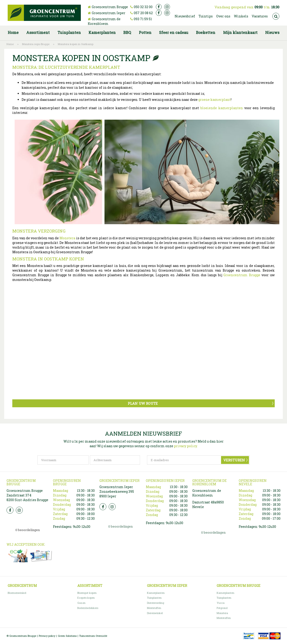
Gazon (81, 603)
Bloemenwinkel (17, 593)
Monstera (67, 238)
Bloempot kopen (87, 593)
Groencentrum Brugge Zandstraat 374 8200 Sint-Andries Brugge (27, 495)
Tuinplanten (154, 598)
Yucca (221, 603)
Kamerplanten (156, 593)
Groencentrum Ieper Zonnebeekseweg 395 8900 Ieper (117, 491)
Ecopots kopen (86, 598)
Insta (19, 510)
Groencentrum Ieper (109, 13)
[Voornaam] (63, 460)
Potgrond (222, 608)
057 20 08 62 (143, 13)
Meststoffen (154, 608)
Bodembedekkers (88, 608)
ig (167, 7)
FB (10, 510)
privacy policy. (186, 446)
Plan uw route (143, 403)
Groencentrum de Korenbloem (104, 21)
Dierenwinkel (155, 613)
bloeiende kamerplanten (222, 108)
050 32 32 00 (143, 7)
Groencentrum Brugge (110, 7)
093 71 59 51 (143, 19)
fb (159, 7)
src (276, 16)
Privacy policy (47, 636)
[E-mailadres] (198, 460)
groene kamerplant (215, 100)
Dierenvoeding (156, 603)
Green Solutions (67, 636)
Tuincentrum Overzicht (93, 636)
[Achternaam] (115, 460)
